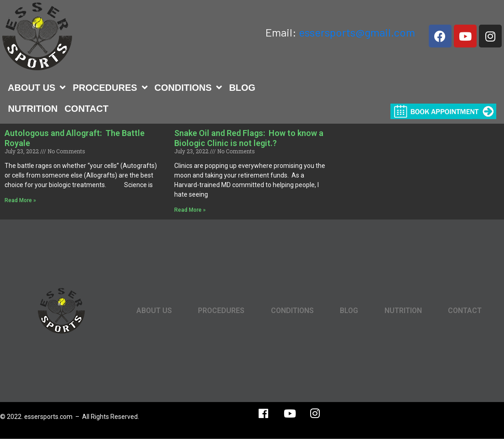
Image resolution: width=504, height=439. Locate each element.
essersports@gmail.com (357, 32)
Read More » (20, 200)
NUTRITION (33, 109)
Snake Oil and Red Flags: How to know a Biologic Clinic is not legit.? (249, 138)
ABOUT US (37, 88)
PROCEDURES (110, 88)
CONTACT (86, 109)
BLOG (242, 88)
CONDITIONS (189, 88)
